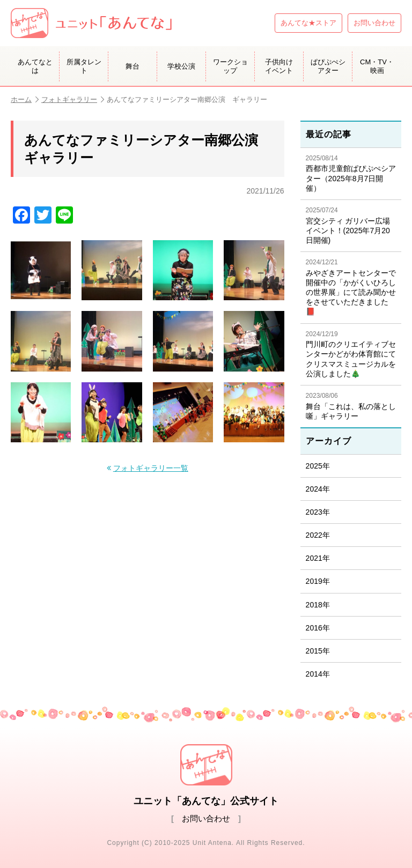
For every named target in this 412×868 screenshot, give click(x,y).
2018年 (318, 605)
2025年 (318, 466)
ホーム (25, 99)
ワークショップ (230, 66)
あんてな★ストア (308, 23)
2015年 (318, 651)
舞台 (133, 66)
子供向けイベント (279, 66)
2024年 (318, 489)
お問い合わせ (374, 23)
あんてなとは (35, 66)
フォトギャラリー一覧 (151, 468)
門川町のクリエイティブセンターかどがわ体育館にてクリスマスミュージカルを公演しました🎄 (351, 354)
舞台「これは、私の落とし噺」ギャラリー (351, 406)
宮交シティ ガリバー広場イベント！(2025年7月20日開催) (351, 225)
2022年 (318, 535)
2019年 (318, 581)
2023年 (318, 512)
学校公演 (181, 66)
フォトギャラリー (73, 99)
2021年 (318, 558)
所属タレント (84, 66)
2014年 (318, 674)
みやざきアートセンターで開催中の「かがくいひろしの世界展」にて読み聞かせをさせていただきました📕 (351, 287)
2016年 (318, 628)
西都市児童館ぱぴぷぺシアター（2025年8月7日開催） (351, 173)
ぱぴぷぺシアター (328, 66)
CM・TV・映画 (377, 66)
